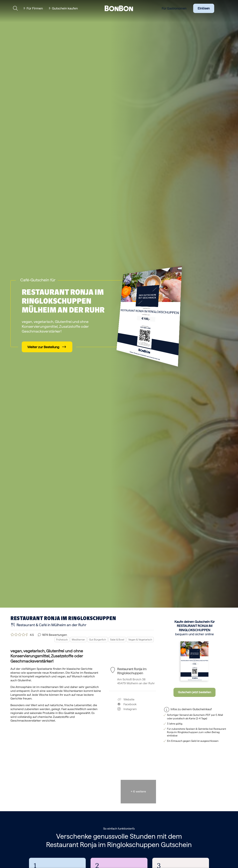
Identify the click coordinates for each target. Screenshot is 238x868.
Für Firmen (35, 8)
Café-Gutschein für (38, 280)
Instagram (127, 709)
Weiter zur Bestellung (43, 347)
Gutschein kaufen (65, 8)
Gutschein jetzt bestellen (194, 692)
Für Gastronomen (174, 8)
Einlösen (204, 8)
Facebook (127, 704)
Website (126, 699)
